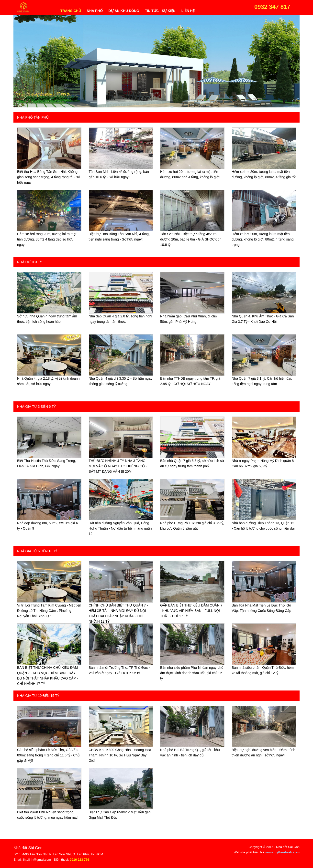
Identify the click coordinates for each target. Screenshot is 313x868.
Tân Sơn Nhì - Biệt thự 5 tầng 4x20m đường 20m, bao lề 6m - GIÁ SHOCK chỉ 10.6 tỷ (191, 239)
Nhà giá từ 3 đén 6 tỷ (36, 407)
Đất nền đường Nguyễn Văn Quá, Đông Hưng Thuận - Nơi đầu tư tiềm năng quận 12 (120, 528)
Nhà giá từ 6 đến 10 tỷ (37, 551)
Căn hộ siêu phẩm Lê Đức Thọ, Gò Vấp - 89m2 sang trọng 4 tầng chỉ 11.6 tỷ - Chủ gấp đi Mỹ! (48, 755)
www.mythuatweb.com (282, 852)
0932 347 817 (272, 7)
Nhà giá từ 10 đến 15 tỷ (38, 696)
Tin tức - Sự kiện (160, 11)
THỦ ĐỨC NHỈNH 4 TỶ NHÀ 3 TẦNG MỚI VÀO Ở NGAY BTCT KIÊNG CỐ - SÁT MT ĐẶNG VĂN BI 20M (118, 466)
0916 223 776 (79, 860)
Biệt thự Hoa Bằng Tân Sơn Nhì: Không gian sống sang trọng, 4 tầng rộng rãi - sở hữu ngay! (49, 177)
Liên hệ (188, 11)
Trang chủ (71, 11)
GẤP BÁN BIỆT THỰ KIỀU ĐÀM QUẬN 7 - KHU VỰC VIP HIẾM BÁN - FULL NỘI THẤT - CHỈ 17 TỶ (191, 611)
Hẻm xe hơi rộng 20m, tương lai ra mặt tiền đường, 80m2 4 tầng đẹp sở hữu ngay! (47, 239)
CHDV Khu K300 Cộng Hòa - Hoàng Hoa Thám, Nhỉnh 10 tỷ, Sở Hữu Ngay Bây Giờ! (120, 755)
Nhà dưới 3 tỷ (29, 262)
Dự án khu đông (124, 11)
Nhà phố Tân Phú (33, 117)
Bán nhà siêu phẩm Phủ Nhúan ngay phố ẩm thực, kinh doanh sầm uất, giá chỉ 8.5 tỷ (192, 673)
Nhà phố (95, 11)
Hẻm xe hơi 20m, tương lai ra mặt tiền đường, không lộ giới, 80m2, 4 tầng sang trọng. (263, 239)
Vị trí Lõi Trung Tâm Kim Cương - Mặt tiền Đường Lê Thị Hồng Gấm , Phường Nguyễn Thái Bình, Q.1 (49, 611)
